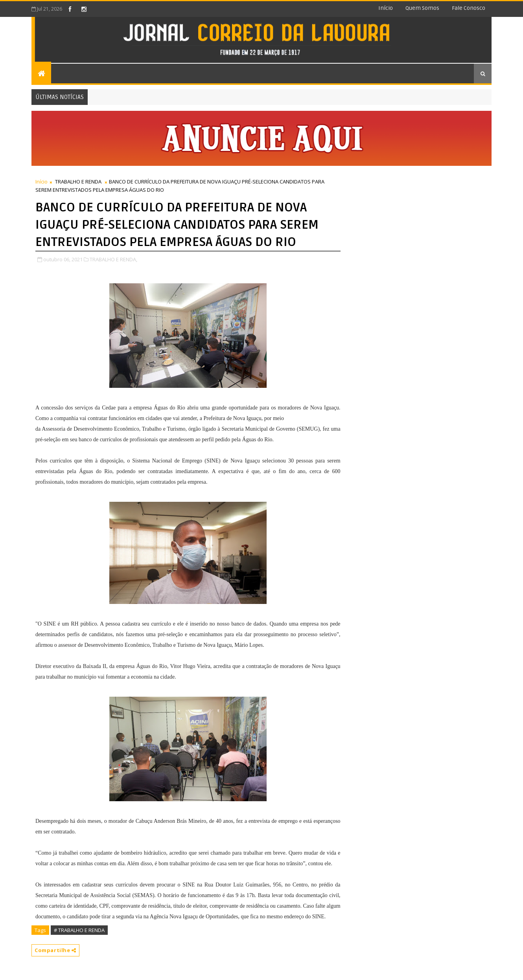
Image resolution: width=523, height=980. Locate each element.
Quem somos (422, 8)
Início (386, 8)
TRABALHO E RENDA (78, 182)
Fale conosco (469, 8)
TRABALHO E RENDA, (113, 259)
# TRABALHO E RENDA (79, 930)
